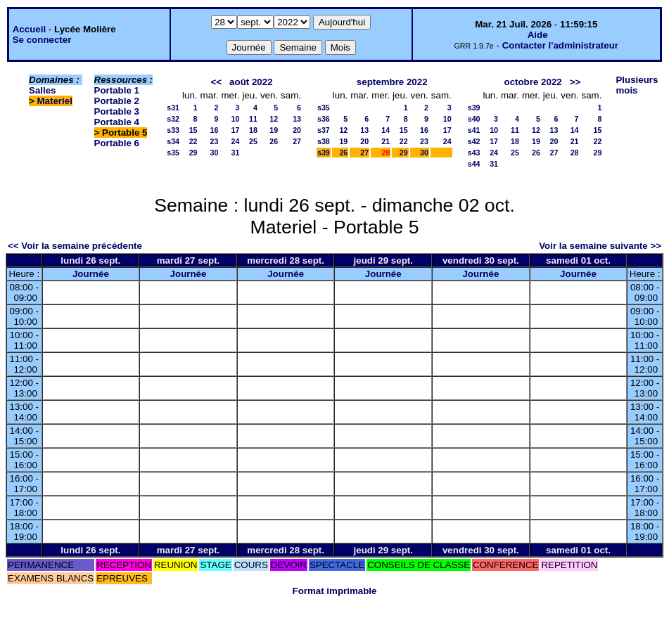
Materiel (55, 101)
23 (215, 141)
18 (253, 130)
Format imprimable (335, 591)
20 (297, 130)
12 (274, 119)
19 (274, 130)
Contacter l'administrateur (560, 45)
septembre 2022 (392, 82)
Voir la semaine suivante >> (600, 246)
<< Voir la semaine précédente (75, 246)
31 (236, 153)
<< (216, 82)
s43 (474, 153)
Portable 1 (117, 90)
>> (575, 82)
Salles (43, 90)
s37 (324, 130)
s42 (474, 141)
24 (236, 141)
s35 (173, 153)
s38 (324, 141)
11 (253, 119)
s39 (324, 153)
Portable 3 (117, 111)
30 (215, 153)
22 (193, 141)
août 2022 (251, 82)
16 (215, 130)
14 (386, 130)
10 (236, 119)
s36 (324, 119)
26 (274, 141)
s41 (474, 130)
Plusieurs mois (637, 85)
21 (386, 141)
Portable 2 (117, 101)
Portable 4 (117, 122)
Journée (91, 274)
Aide (538, 35)
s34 (173, 141)
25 (253, 141)
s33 (173, 130)
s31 (173, 108)
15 (193, 130)
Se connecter (42, 40)
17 (236, 130)
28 (575, 153)
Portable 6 (117, 143)
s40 (474, 119)
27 (297, 141)
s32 (173, 119)
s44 (474, 164)
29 (193, 153)
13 (297, 119)
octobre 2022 (533, 82)
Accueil (29, 29)
